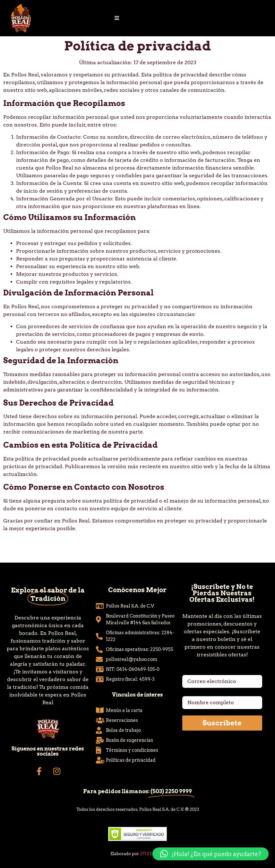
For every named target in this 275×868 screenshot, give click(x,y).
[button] (211, 854)
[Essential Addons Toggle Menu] (117, 18)
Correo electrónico (207, 672)
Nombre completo (206, 694)
